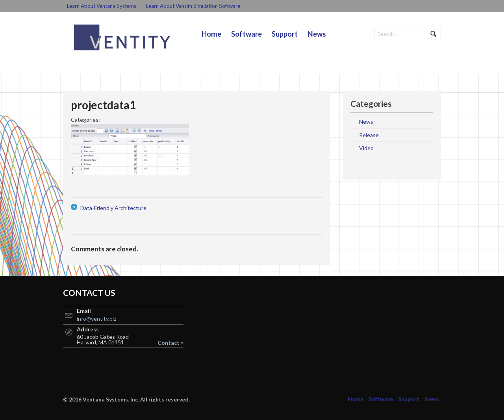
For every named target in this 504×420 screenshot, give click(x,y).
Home (211, 34)
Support (285, 34)
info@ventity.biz (96, 319)
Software (246, 34)
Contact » (170, 343)
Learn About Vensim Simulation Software (193, 6)
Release (369, 135)
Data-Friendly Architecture (109, 208)
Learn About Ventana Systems (102, 6)
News (317, 34)
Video (366, 148)
